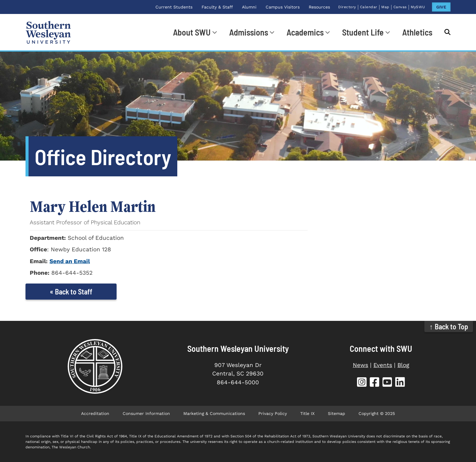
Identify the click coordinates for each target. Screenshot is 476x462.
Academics (305, 32)
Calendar (369, 7)
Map (385, 7)
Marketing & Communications (214, 413)
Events (383, 365)
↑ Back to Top (449, 326)
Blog (403, 365)
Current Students (174, 7)
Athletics (417, 32)
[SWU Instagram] (362, 383)
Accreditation (95, 413)
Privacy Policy (273, 413)
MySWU (418, 7)
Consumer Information (146, 413)
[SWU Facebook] (375, 383)
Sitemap (337, 413)
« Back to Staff (71, 292)
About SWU (192, 32)
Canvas (400, 7)
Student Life (363, 32)
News (360, 365)
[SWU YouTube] (387, 383)
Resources (319, 7)
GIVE (441, 7)
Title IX (307, 413)
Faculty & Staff (217, 7)
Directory (347, 7)
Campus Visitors (283, 7)
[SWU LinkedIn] (400, 383)
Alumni (249, 7)
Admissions (249, 32)
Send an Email (70, 261)
